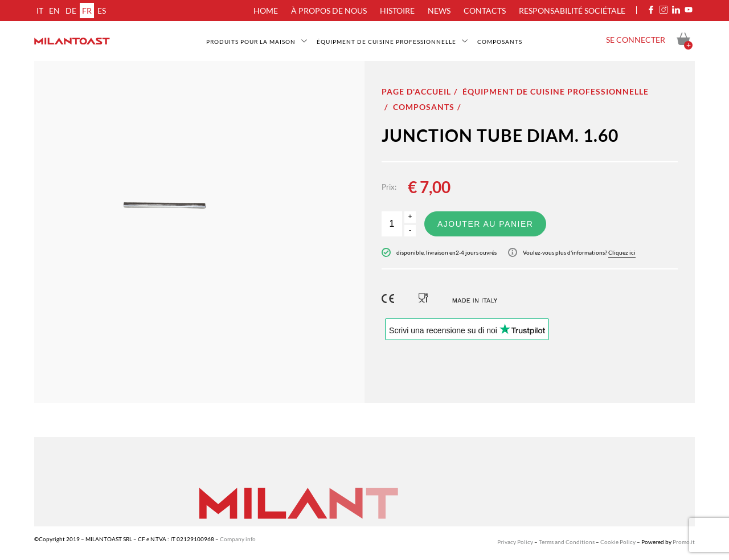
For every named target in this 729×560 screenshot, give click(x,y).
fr (87, 11)
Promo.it (684, 542)
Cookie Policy (618, 542)
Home (266, 11)
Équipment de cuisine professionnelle (386, 42)
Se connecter (636, 40)
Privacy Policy (515, 542)
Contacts (485, 11)
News (439, 11)
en (54, 11)
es (102, 11)
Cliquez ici (622, 252)
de (71, 11)
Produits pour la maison (251, 42)
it (40, 11)
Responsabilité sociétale (572, 11)
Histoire (397, 11)
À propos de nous (329, 11)
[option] (199, 232)
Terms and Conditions (567, 542)
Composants (500, 42)
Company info (238, 539)
